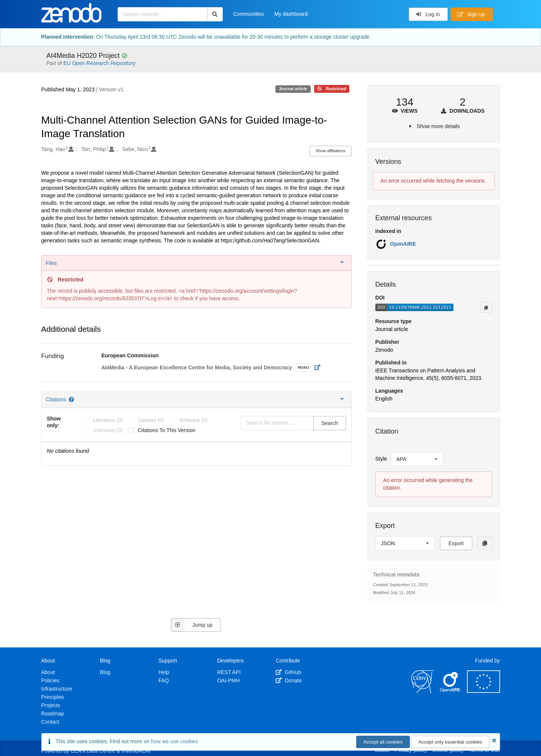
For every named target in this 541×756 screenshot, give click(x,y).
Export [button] (456, 543)
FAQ (164, 680)
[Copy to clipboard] (486, 307)
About (48, 672)
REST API (229, 672)
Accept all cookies (383, 742)
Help (164, 672)
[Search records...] (162, 14)
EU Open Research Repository (100, 63)
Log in (428, 14)
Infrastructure (57, 689)
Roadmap (53, 714)
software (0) (193, 420)
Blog (105, 672)
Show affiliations (330, 151)
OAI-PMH (228, 680)
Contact (50, 722)
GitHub (288, 672)
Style (381, 459)
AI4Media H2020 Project (84, 56)
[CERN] (423, 691)
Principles (53, 697)
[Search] (215, 14)
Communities (249, 14)
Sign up (471, 14)
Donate (289, 680)
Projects (51, 705)
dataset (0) (151, 420)
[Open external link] (320, 367)
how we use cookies (175, 741)
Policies (50, 680)
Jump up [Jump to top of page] (192, 625)
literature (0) (108, 420)
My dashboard (291, 14)
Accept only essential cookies (450, 742)
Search (329, 423)
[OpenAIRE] (450, 691)
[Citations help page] (72, 399)
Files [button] (196, 263)
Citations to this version (166, 430)
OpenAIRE (403, 244)
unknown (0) (108, 430)
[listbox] (417, 459)
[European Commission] (484, 691)
